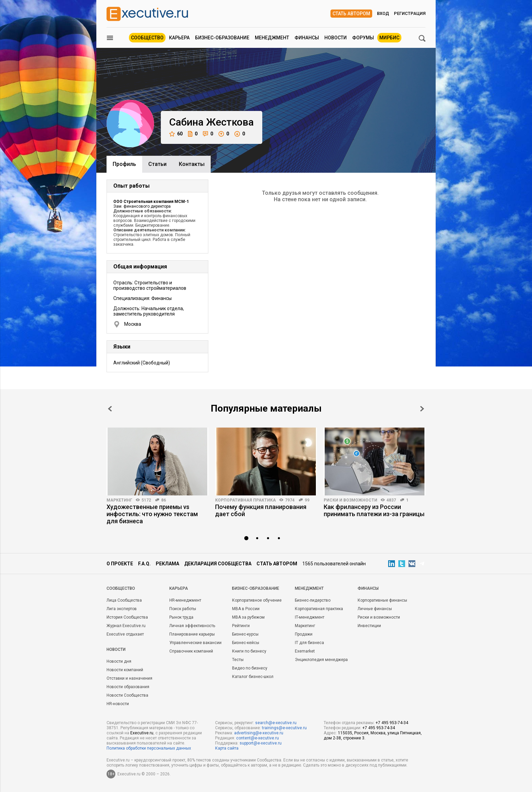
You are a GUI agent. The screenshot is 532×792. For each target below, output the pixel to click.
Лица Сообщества (124, 600)
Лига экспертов (122, 609)
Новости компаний (125, 670)
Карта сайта (227, 748)
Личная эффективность (192, 626)
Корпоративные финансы (382, 600)
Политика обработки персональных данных (149, 748)
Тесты (238, 660)
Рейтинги (241, 626)
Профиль (124, 164)
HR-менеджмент (185, 600)
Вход (383, 13)
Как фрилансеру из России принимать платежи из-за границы (374, 510)
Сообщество (147, 38)
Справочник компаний (191, 651)
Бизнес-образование (222, 38)
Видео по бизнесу (250, 668)
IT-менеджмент (310, 617)
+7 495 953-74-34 (392, 723)
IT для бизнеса (309, 643)
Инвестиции (369, 626)
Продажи (304, 634)
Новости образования (128, 687)
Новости (336, 38)
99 (307, 500)
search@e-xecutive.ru (276, 723)
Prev (110, 409)
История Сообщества (127, 617)
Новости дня (119, 661)
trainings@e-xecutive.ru (284, 728)
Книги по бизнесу (249, 651)
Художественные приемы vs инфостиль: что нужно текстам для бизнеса (152, 514)
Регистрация (410, 13)
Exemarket (305, 651)
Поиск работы (183, 609)
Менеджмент (272, 38)
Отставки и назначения (129, 678)
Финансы (307, 38)
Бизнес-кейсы (246, 643)
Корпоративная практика (245, 500)
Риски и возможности (350, 500)
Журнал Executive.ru (126, 626)
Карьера (179, 38)
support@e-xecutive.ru (261, 743)
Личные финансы (375, 609)
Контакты (192, 164)
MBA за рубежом (248, 617)
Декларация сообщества (218, 564)
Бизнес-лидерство (313, 600)
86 (164, 500)
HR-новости (118, 704)
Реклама (167, 564)
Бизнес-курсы (245, 634)
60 (176, 134)
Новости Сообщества (127, 695)
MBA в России (246, 609)
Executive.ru (142, 733)
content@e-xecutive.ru (258, 738)
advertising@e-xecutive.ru (259, 733)
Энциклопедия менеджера (321, 660)
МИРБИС (389, 38)
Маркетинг (119, 500)
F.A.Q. (144, 564)
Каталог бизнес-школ (253, 677)
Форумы (363, 38)
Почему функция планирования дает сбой (261, 510)
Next (422, 409)
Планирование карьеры (192, 634)
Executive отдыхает (125, 634)
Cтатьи (157, 164)
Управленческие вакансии (195, 643)
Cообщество (121, 588)
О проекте (120, 564)
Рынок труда (181, 617)
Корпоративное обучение (257, 600)
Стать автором (351, 14)
